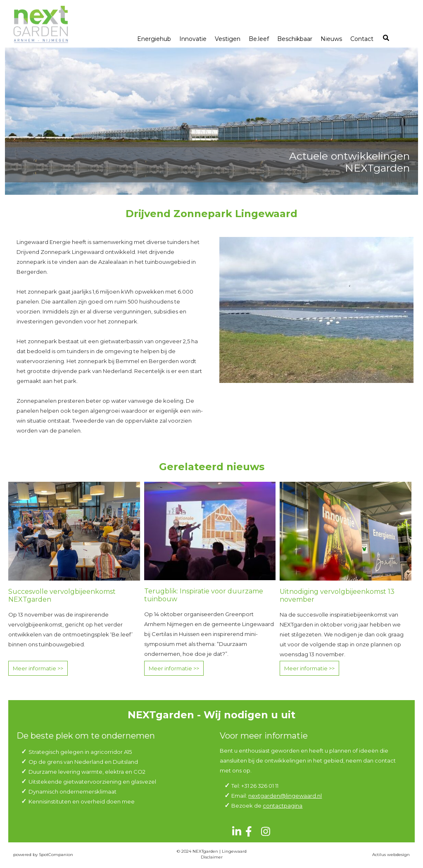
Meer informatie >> (38, 668)
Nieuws (331, 39)
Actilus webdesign (391, 855)
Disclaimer (212, 857)
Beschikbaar (295, 39)
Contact (362, 39)
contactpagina (283, 806)
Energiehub (154, 39)
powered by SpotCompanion (43, 855)
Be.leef (259, 39)
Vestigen (228, 39)
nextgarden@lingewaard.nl (285, 796)
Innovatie (193, 39)
